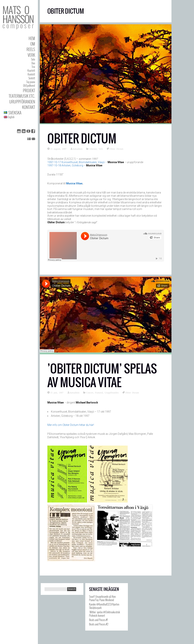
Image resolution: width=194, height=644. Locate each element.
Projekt (29, 90)
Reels (31, 49)
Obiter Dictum (82, 139)
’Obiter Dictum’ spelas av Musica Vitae (102, 375)
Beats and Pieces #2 (99, 624)
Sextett (32, 78)
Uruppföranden (22, 102)
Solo (33, 59)
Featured (99, 392)
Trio (33, 67)
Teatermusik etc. (22, 96)
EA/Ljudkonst (29, 85)
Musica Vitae (74, 183)
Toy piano (31, 82)
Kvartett (31, 70)
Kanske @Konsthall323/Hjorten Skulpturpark (104, 606)
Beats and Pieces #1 (98, 620)
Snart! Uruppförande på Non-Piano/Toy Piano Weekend (103, 598)
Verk (31, 55)
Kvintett (31, 74)
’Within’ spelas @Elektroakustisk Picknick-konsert (104, 614)
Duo (33, 63)
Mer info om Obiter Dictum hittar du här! (71, 425)
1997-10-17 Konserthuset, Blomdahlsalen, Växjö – (86, 162)
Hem (32, 38)
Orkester (93, 149)
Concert (90, 392)
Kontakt (29, 107)
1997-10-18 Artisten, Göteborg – (75, 165)
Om (33, 44)
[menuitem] (19, 113)
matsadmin (78, 149)
